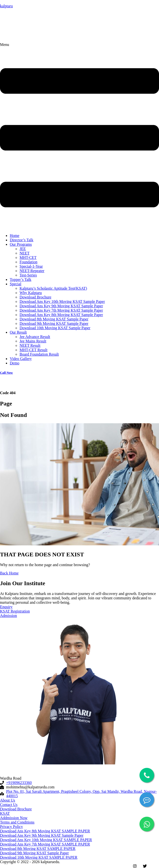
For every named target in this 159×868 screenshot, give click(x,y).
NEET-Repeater (32, 271)
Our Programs (21, 244)
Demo (15, 363)
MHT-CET (28, 258)
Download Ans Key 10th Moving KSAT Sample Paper (62, 302)
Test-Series (28, 275)
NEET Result (30, 345)
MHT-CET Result (33, 350)
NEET (25, 253)
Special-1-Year (31, 266)
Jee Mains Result (33, 341)
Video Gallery (21, 359)
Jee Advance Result (35, 337)
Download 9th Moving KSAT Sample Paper (54, 323)
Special (16, 284)
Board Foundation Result (39, 354)
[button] (79, 136)
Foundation (28, 262)
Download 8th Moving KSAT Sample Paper (54, 319)
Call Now (6, 373)
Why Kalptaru (31, 293)
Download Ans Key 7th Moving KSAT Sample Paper (61, 310)
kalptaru (6, 6)
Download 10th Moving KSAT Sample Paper (55, 328)
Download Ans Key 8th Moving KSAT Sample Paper (61, 315)
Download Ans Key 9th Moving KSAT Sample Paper (61, 306)
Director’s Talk (21, 240)
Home (15, 236)
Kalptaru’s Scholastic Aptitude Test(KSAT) (53, 288)
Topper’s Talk (21, 280)
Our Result (18, 332)
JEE (23, 249)
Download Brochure (35, 297)
